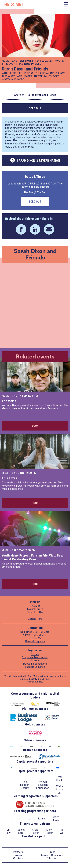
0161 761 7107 (39, 635)
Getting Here (35, 619)
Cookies (18, 858)
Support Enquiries (35, 667)
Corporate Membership (35, 657)
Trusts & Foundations (35, 664)
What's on (19, 95)
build (40, 682)
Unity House (56, 819)
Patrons (35, 661)
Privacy (18, 855)
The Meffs (9, 401)
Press (52, 852)
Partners (18, 852)
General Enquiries (35, 641)
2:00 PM (31, 473)
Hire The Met (35, 638)
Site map (52, 858)
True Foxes (9, 478)
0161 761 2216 (41, 632)
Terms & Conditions (52, 855)
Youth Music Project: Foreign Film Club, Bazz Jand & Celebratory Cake (33, 557)
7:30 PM (30, 550)
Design (31, 682)
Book (35, 426)
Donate (35, 654)
